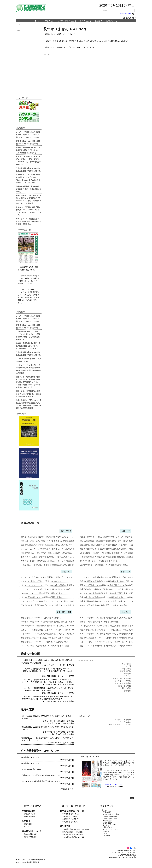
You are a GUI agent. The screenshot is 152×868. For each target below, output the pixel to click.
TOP (132, 798)
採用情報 (107, 836)
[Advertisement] (29, 63)
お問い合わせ (112, 21)
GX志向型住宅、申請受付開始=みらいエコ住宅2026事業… (104, 565)
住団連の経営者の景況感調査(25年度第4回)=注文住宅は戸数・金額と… (109, 581)
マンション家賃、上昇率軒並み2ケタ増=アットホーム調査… (46, 646)
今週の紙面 (49, 21)
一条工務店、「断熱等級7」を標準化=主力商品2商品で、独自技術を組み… (52, 565)
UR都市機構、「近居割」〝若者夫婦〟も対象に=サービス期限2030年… (109, 553)
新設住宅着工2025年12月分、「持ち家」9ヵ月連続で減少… (45, 642)
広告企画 (127, 676)
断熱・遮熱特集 (125, 686)
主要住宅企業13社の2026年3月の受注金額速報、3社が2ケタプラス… (49, 545)
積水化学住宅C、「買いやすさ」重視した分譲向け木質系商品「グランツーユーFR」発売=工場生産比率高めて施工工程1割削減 (29, 199)
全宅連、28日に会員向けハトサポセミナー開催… (100, 622)
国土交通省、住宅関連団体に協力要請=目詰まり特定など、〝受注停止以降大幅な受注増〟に (29, 394)
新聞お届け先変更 (110, 816)
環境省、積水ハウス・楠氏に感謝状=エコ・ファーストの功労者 (28, 142)
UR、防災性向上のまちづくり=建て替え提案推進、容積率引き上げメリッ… (111, 626)
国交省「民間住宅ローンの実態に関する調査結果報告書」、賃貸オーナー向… (112, 549)
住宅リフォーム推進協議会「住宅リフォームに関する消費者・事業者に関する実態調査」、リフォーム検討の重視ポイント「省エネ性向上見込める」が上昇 (28, 382)
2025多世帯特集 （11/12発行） (73, 832)
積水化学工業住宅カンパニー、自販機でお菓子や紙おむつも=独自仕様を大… (112, 638)
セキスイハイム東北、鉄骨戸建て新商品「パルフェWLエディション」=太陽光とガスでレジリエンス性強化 (29, 211)
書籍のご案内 (85, 21)
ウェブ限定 (126, 664)
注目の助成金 (68, 723)
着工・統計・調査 (64, 612)
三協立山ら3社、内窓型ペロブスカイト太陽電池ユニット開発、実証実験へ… (52, 605)
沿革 (105, 834)
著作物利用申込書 (30, 837)
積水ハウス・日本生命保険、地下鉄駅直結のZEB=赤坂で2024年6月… (109, 646)
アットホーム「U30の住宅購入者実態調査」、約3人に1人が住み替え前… (51, 634)
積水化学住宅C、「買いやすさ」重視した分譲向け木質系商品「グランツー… (53, 553)
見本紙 (26, 827)
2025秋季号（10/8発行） (71, 819)
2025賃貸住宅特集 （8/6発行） (73, 835)
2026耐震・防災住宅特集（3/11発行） (76, 829)
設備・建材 (67, 572)
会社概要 (99, 21)
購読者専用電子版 (127, 14)
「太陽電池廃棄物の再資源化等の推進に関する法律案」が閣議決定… (108, 557)
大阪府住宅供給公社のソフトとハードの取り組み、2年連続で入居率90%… (111, 630)
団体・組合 (126, 572)
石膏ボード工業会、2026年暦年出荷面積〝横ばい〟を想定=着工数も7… (110, 585)
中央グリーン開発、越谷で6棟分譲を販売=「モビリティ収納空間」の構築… (52, 561)
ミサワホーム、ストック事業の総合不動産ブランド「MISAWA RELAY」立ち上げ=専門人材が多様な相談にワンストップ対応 (28, 179)
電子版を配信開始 (110, 819)
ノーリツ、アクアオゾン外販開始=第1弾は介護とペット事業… (47, 589)
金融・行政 (126, 531)
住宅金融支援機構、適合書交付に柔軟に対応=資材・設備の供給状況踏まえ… (112, 541)
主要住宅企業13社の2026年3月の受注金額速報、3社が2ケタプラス (28, 169)
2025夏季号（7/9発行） (70, 822)
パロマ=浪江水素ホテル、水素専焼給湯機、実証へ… (42, 597)
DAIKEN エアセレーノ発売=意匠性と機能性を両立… (42, 593)
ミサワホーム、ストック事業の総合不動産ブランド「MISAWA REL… (49, 549)
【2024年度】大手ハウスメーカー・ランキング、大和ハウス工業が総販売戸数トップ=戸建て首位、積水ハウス (29, 335)
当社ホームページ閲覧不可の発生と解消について (42, 775)
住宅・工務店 (66, 531)
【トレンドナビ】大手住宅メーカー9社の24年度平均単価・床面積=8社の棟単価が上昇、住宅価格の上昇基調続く (28, 369)
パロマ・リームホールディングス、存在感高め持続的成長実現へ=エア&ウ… (52, 585)
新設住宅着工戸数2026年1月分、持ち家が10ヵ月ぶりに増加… (46, 638)
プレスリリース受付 (110, 825)
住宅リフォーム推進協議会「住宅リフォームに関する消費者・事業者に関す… (53, 630)
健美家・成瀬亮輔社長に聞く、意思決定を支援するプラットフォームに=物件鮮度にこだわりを (28, 150)
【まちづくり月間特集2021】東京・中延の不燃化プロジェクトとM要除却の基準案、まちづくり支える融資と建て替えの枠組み (47, 671)
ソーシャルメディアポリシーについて (124, 852)
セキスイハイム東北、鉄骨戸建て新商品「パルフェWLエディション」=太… (52, 557)
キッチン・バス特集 (123, 681)
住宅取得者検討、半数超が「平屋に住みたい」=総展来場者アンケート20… (111, 589)
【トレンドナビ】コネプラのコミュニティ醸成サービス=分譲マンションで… (112, 642)
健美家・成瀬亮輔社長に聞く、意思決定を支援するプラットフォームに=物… (53, 537)
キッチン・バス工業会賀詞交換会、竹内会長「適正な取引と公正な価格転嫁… (112, 593)
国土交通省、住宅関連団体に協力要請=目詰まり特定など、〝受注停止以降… (112, 545)
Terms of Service (127, 857)
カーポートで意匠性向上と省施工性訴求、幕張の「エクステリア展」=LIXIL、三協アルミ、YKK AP (28, 135)
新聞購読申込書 (29, 814)
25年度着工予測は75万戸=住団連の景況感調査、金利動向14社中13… (49, 622)
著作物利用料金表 (30, 834)
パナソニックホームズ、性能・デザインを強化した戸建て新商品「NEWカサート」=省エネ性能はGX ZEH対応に (29, 160)
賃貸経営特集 (125, 671)
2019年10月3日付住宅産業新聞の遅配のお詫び (41, 781)
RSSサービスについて (111, 829)
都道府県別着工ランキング (120, 725)
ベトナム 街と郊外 (123, 720)
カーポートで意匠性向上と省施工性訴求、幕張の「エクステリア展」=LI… (51, 577)
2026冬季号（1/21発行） (71, 816)
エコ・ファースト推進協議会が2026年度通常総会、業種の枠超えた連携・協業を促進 (29, 221)
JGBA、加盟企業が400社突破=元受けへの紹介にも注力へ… (104, 605)
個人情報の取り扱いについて (127, 850)
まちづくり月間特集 (66, 676)
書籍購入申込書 (29, 816)
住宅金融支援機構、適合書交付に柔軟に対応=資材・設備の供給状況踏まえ (29, 189)
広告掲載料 (28, 824)
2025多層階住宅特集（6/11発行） (74, 837)
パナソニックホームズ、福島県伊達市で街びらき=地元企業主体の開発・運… (112, 634)
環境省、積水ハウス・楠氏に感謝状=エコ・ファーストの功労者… (107, 537)
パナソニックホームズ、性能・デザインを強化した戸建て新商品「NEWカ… (52, 541)
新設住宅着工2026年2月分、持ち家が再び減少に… (42, 618)
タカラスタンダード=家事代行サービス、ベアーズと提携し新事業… (49, 601)
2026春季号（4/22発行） (71, 814)
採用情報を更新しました (32, 757)
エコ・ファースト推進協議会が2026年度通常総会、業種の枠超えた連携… (110, 577)
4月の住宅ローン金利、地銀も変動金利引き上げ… (101, 561)
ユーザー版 (60, 665)
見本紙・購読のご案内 (67, 21)
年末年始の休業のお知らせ (32, 769)
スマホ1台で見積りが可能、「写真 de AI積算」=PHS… (44, 581)
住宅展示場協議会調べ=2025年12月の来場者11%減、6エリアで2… (107, 601)
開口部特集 (126, 688)
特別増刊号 (69, 665)
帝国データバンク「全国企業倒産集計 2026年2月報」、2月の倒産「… (50, 626)
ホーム (37, 21)
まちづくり (126, 612)
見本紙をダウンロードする (114, 784)
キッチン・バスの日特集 (121, 679)
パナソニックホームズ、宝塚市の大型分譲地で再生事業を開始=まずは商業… (112, 618)
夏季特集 (127, 674)
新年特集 (127, 691)
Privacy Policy (114, 857)
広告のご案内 (108, 823)
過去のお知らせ (67, 789)
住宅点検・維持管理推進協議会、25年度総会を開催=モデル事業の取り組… (111, 597)
